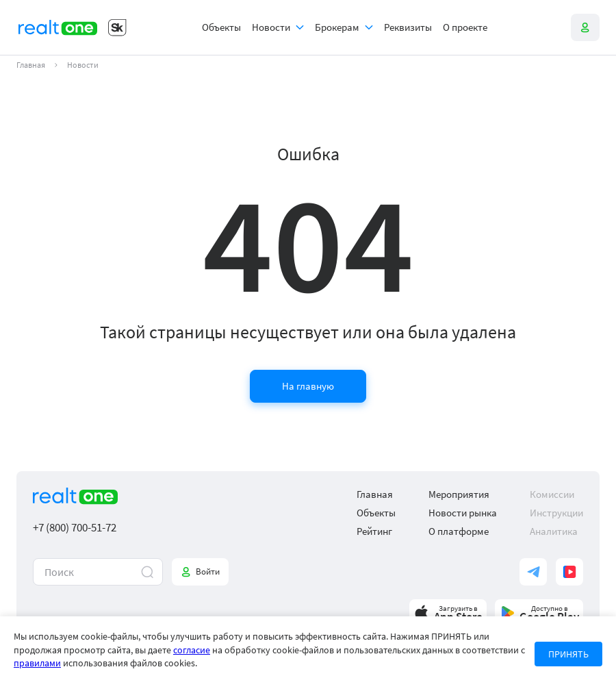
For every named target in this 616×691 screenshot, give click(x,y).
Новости (271, 27)
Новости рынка (463, 513)
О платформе (459, 531)
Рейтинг (374, 531)
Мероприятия (459, 494)
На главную (308, 386)
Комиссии (552, 494)
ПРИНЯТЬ (568, 654)
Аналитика (554, 531)
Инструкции (556, 513)
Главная (31, 65)
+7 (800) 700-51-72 (75, 528)
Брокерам (337, 27)
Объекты (221, 27)
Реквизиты (408, 27)
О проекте (465, 27)
